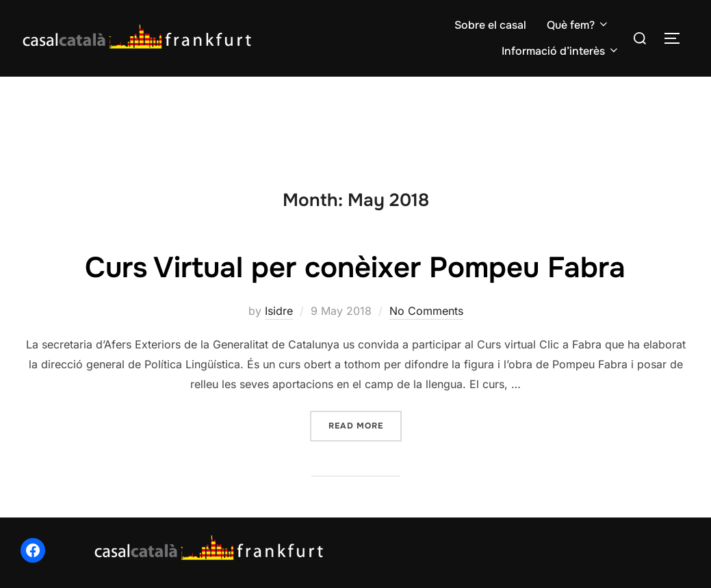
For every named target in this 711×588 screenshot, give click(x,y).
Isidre (279, 311)
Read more (365, 425)
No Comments (426, 311)
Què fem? (578, 25)
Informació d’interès (561, 51)
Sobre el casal (490, 25)
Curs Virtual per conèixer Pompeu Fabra (355, 268)
